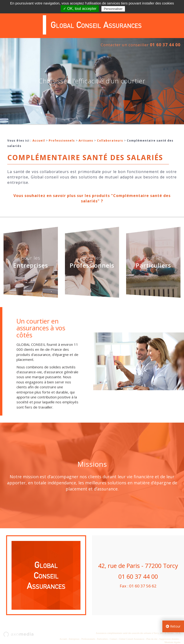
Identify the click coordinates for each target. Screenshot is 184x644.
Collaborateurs (110, 141)
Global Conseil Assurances (132, 639)
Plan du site (152, 639)
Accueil (39, 141)
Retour (173, 626)
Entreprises (74, 639)
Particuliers (103, 639)
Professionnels (62, 141)
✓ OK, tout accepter (80, 9)
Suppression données (169, 639)
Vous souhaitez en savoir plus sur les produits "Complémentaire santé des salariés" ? (92, 198)
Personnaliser (113, 9)
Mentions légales (172, 642)
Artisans (86, 141)
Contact (113, 639)
